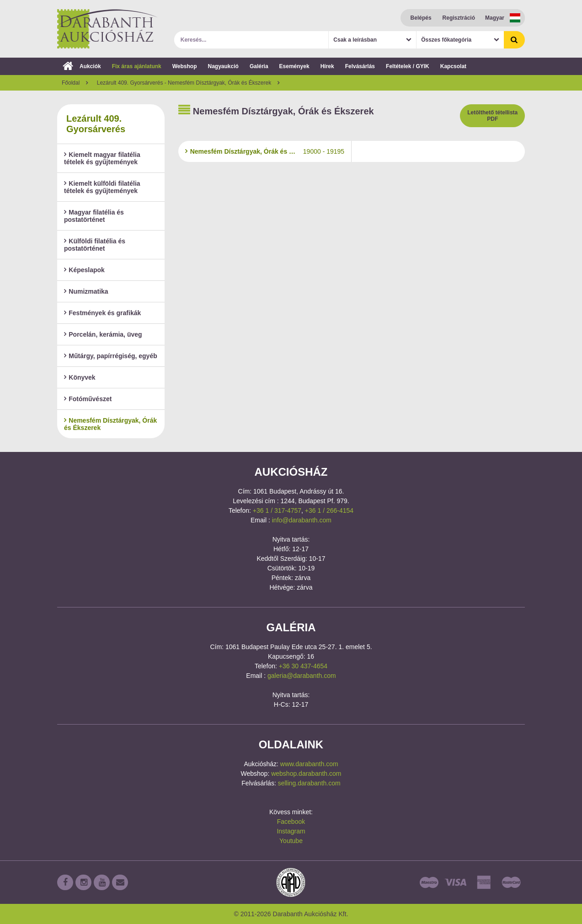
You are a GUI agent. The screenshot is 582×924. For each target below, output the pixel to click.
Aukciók (82, 66)
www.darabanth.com (309, 764)
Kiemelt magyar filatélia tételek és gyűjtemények (102, 158)
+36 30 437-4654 (303, 666)
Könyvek (80, 377)
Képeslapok (84, 270)
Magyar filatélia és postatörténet (94, 216)
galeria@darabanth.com (302, 676)
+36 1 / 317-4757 (277, 510)
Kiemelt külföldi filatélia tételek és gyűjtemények (102, 187)
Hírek (327, 66)
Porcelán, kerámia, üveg (103, 334)
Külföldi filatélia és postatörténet (95, 245)
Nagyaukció (223, 66)
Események (294, 66)
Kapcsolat (453, 66)
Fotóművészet (88, 399)
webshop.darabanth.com (306, 774)
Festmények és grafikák (102, 313)
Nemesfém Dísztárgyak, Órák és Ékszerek (110, 424)
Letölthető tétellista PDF (492, 116)
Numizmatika (86, 291)
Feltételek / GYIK (408, 66)
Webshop (185, 66)
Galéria (259, 66)
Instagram (291, 831)
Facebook (291, 822)
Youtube (291, 841)
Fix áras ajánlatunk (137, 66)
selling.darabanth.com (309, 783)
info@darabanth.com (302, 520)
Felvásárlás (360, 66)
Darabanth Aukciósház (107, 29)
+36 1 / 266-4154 (329, 510)
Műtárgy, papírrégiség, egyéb (111, 356)
